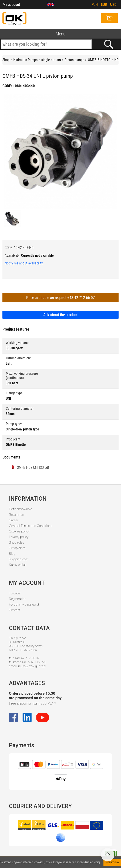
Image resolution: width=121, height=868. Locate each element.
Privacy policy (19, 537)
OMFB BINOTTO (99, 60)
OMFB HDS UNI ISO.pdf (30, 468)
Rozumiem (112, 862)
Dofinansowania (20, 509)
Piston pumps (74, 60)
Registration (18, 599)
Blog (12, 554)
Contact (15, 610)
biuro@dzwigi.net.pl (32, 666)
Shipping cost (19, 559)
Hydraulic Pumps (25, 60)
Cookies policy (19, 531)
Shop (6, 60)
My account (11, 4)
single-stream (51, 60)
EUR (104, 4)
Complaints (17, 548)
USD (113, 4)
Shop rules (16, 542)
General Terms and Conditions (31, 526)
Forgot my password (24, 604)
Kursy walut (17, 565)
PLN (95, 4)
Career (14, 520)
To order (15, 593)
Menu (61, 34)
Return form (18, 515)
